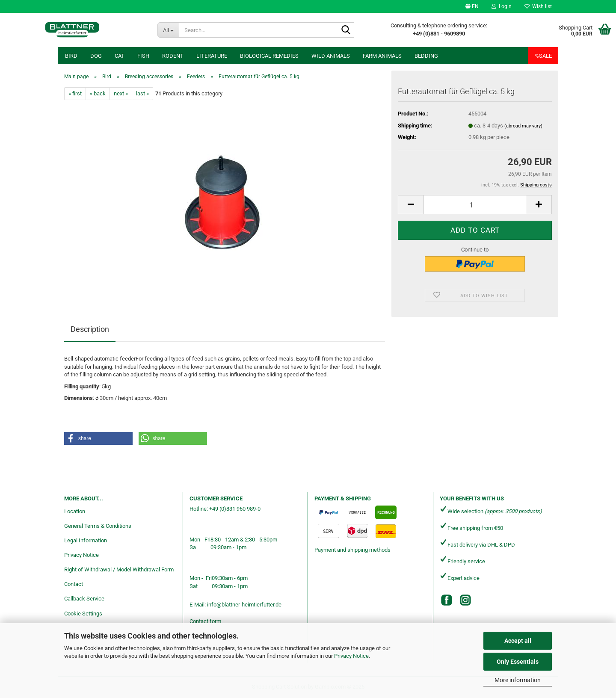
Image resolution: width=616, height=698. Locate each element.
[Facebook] (447, 600)
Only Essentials (518, 662)
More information (518, 680)
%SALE (543, 56)
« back (98, 93)
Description (90, 329)
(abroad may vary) (523, 126)
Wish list (538, 6)
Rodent (173, 56)
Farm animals (382, 56)
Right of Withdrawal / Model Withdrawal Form (119, 569)
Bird (71, 56)
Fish (143, 56)
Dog (96, 56)
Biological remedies (269, 56)
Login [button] (502, 6)
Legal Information (86, 540)
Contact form (205, 621)
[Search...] (168, 30)
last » (142, 93)
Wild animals (331, 56)
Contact (74, 584)
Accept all (518, 641)
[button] (472, 6)
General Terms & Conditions (98, 526)
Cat (120, 56)
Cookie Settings (83, 614)
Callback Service (84, 599)
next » (121, 93)
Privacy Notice (351, 656)
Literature (212, 56)
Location (75, 511)
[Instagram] (465, 600)
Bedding (426, 56)
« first (75, 93)
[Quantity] (475, 205)
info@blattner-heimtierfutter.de (244, 605)
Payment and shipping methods (352, 550)
